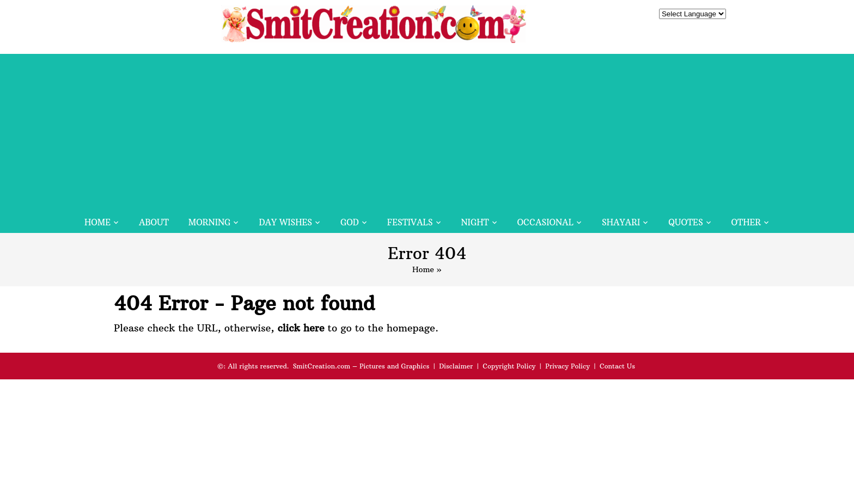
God (350, 222)
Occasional (545, 222)
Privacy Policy (568, 366)
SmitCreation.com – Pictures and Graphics (361, 366)
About (154, 222)
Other (746, 222)
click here (301, 328)
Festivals (410, 222)
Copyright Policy (509, 366)
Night (475, 222)
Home (97, 222)
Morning (210, 222)
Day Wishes (285, 222)
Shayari (621, 222)
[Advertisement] (427, 130)
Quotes (685, 222)
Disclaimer (456, 366)
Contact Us (617, 366)
